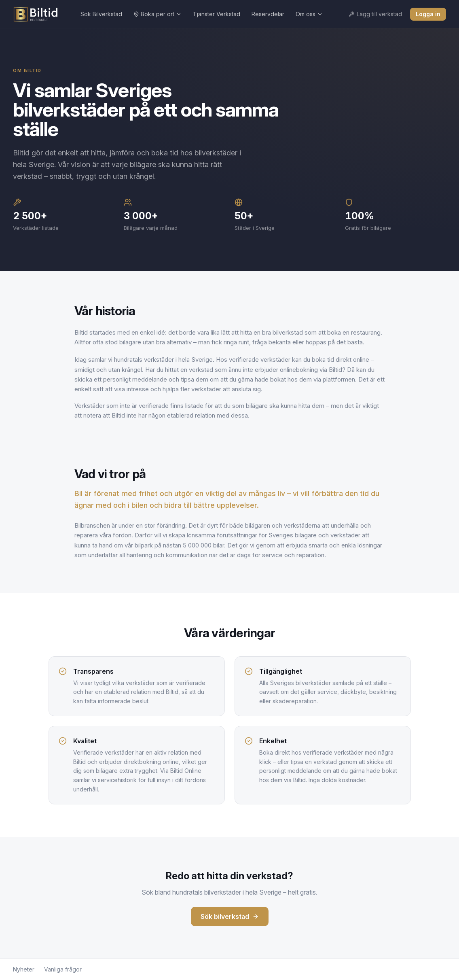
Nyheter (24, 969)
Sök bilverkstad (230, 916)
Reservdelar (268, 14)
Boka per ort (158, 14)
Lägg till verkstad (375, 14)
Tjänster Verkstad (217, 14)
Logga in (428, 14)
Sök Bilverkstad (101, 14)
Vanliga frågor (63, 969)
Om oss (309, 14)
